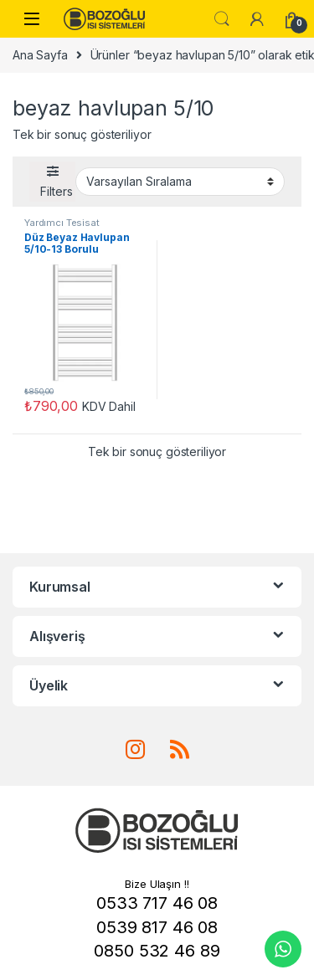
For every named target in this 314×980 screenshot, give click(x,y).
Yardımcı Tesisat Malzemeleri (62, 228)
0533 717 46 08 (157, 903)
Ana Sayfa (40, 55)
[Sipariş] (180, 182)
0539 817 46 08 (157, 927)
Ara (222, 19)
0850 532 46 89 (157, 951)
